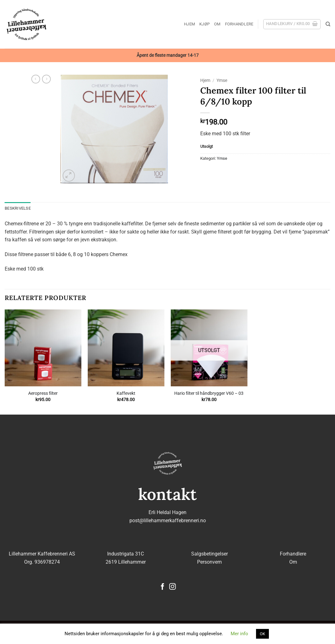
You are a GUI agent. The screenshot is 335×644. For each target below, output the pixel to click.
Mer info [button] (239, 634)
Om (217, 24)
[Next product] (36, 79)
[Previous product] (46, 79)
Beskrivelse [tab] (18, 208)
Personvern (209, 562)
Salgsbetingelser (209, 554)
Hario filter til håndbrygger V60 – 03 (209, 393)
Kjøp (204, 24)
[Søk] (328, 24)
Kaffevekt (126, 393)
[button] (292, 24)
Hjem (189, 24)
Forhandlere (239, 24)
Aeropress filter (43, 393)
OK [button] (262, 634)
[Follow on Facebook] (162, 587)
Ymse (222, 80)
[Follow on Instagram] (173, 587)
